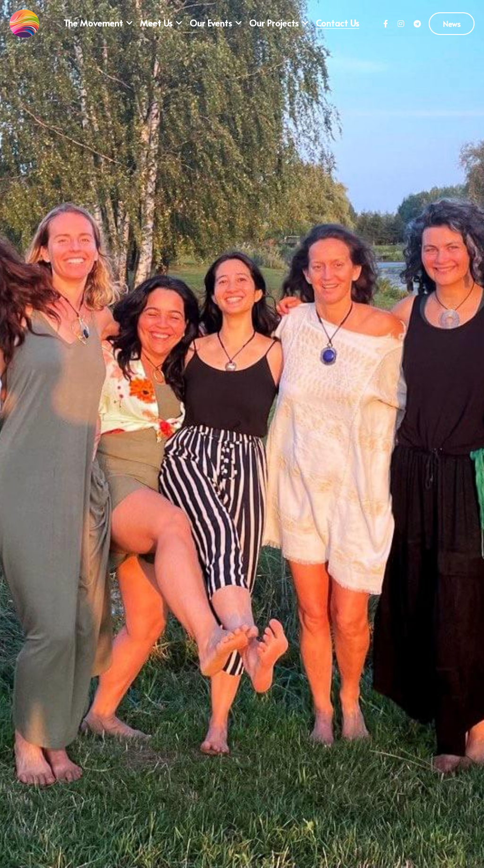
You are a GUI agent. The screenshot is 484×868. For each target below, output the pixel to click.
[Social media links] (386, 24)
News (452, 24)
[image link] (24, 23)
